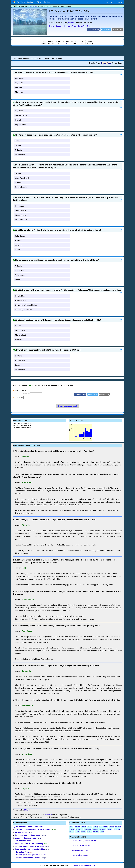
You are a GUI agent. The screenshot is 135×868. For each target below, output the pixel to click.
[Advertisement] (67, 51)
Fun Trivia (19, 2)
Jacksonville (20, 154)
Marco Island (21, 335)
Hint (120, 75)
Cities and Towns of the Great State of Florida (32, 830)
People (112, 827)
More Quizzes (80, 850)
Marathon (19, 92)
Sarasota (19, 340)
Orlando (19, 150)
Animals (72, 829)
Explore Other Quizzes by (85, 841)
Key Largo (19, 83)
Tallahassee (20, 275)
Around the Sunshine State (25, 838)
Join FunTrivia (32, 6)
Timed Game (117, 63)
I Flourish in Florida (22, 841)
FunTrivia (80, 855)
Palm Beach (20, 236)
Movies (77, 827)
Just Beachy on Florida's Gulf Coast (28, 827)
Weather (117, 829)
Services (47, 2)
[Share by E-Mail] (117, 29)
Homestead (20, 360)
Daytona (19, 245)
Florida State (20, 296)
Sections (31, 2)
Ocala (17, 250)
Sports (83, 827)
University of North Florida (26, 305)
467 (82, 44)
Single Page (106, 63)
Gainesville (20, 270)
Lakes (89, 831)
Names (110, 829)
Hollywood (20, 206)
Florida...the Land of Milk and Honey (29, 844)
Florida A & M (21, 300)
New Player (110, 2)
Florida (84, 831)
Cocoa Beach (20, 210)
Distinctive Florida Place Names (28, 858)
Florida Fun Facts (22, 852)
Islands (72, 831)
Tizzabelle (48, 815)
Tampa (18, 145)
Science (118, 827)
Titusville (19, 141)
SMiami (71, 23)
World (89, 827)
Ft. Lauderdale (21, 187)
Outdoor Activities (99, 829)
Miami (18, 280)
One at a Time (94, 63)
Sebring (18, 240)
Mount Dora (20, 330)
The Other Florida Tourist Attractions (29, 846)
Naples (18, 326)
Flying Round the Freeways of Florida (29, 849)
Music (71, 827)
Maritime (88, 829)
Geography (104, 827)
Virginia (96, 831)
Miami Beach (20, 215)
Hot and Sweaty (21, 832)
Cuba (102, 831)
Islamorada (20, 78)
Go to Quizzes (81, 846)
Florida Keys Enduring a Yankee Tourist (31, 855)
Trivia (39, 2)
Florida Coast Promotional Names (28, 835)
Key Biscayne (20, 124)
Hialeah (18, 120)
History (95, 827)
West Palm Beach (22, 178)
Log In (120, 2)
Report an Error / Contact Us (84, 865)
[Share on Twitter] (106, 29)
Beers (78, 831)
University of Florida (23, 310)
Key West (19, 87)
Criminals (80, 829)
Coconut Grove (21, 115)
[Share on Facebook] (93, 29)
